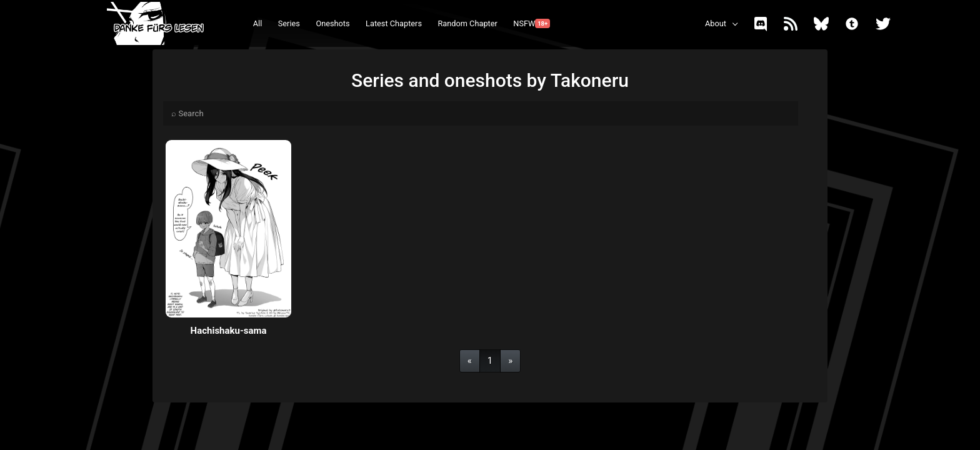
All (258, 23)
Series (289, 23)
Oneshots (332, 23)
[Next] (510, 361)
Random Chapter (467, 23)
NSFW (532, 23)
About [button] (716, 23)
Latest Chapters (394, 23)
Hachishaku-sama (229, 331)
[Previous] (470, 361)
